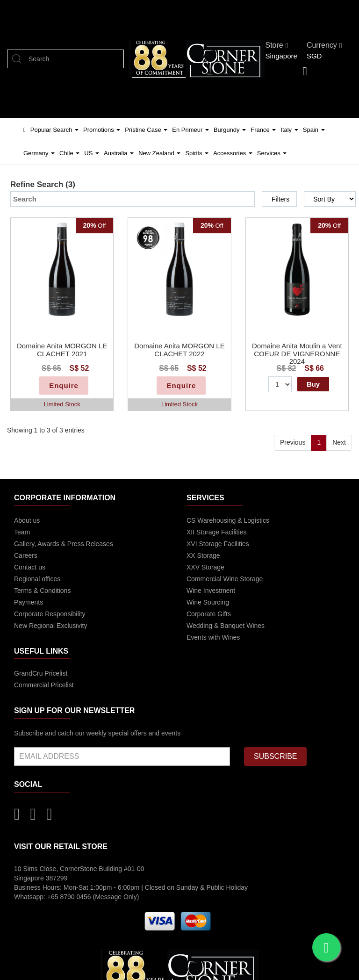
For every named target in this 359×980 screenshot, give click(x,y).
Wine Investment (211, 591)
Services (272, 153)
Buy (313, 384)
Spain (314, 130)
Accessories (233, 153)
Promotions (102, 130)
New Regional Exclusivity (50, 626)
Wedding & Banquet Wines (226, 626)
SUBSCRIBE (275, 756)
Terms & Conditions (42, 591)
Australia (119, 153)
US (92, 153)
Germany (39, 153)
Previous (293, 442)
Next (339, 442)
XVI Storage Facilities (218, 544)
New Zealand (159, 153)
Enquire (64, 386)
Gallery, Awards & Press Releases (64, 544)
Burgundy (230, 130)
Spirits (197, 153)
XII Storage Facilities (216, 532)
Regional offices (37, 579)
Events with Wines (213, 637)
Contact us (30, 567)
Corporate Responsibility (50, 614)
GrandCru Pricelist (41, 673)
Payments (29, 602)
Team (22, 532)
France (263, 130)
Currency (324, 45)
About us (27, 520)
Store (276, 45)
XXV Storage (205, 567)
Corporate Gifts (209, 614)
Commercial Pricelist (44, 685)
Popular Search (54, 130)
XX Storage (203, 555)
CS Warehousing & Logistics (228, 520)
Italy (289, 130)
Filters (280, 199)
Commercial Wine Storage (225, 579)
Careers (26, 555)
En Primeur (190, 130)
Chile (69, 153)
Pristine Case (146, 130)
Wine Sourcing (208, 602)
